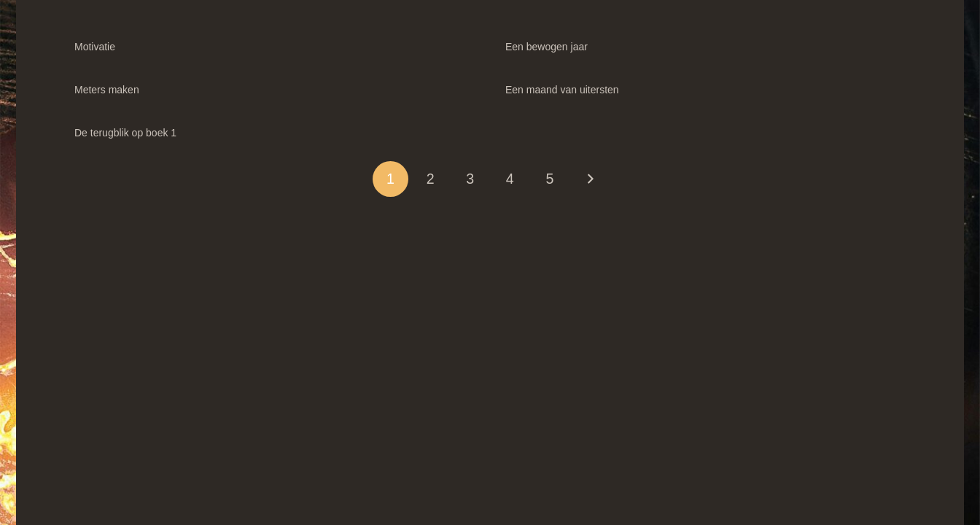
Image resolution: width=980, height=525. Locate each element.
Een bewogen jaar (547, 47)
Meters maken (107, 90)
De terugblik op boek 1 (125, 133)
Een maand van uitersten (562, 90)
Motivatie (95, 47)
